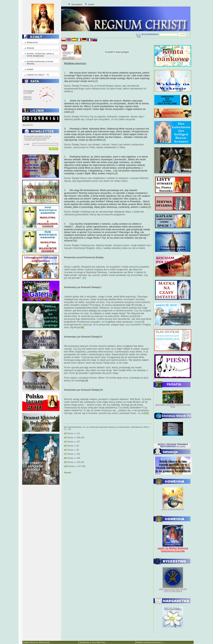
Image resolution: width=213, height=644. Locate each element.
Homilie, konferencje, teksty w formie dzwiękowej (40, 55)
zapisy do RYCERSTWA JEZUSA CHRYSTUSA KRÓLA (173, 590)
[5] (65, 446)
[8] (83, 327)
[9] (86, 380)
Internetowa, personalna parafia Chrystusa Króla (173, 406)
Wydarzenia (32, 42)
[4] (65, 442)
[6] (65, 450)
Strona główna (77, 4)
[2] (65, 433)
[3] (104, 140)
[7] (84, 278)
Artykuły (30, 48)
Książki (30, 69)
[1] (65, 427)
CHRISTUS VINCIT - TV (38, 75)
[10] (146, 413)
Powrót (68, 473)
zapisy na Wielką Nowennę (173, 509)
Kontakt (91, 4)
